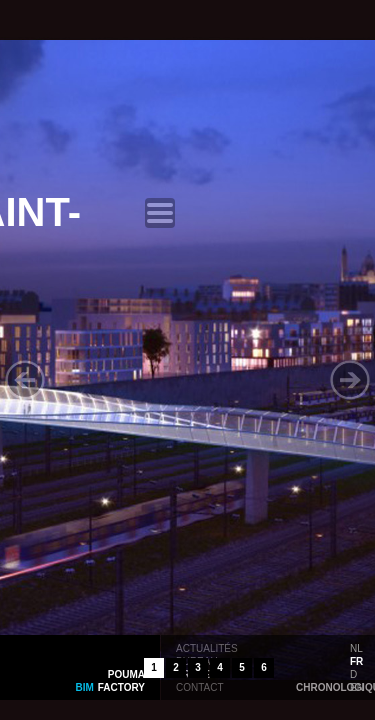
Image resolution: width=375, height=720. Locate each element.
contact (200, 686)
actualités (207, 647)
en (357, 686)
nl (356, 647)
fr (356, 660)
